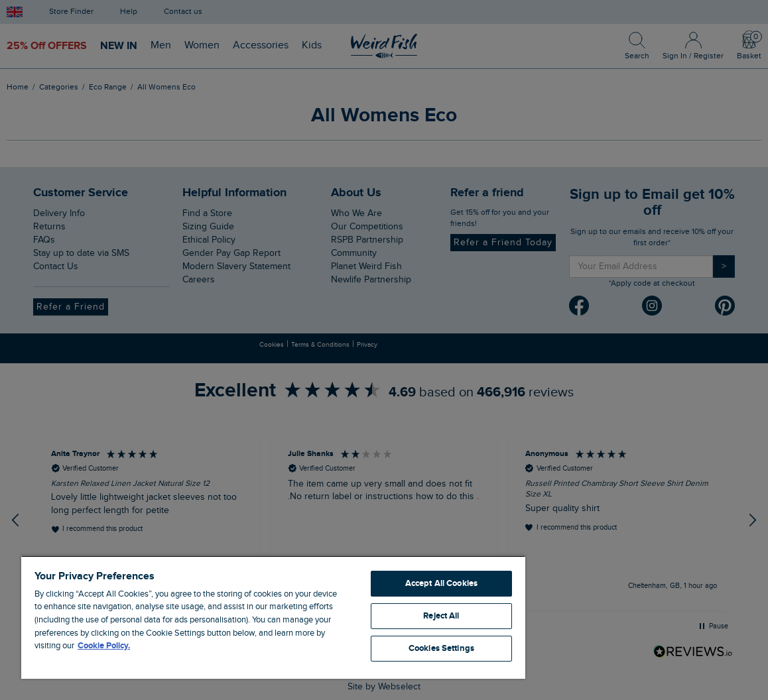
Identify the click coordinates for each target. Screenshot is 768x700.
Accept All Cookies (441, 583)
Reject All (441, 616)
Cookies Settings (441, 648)
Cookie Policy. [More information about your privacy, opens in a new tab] (104, 646)
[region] (273, 617)
